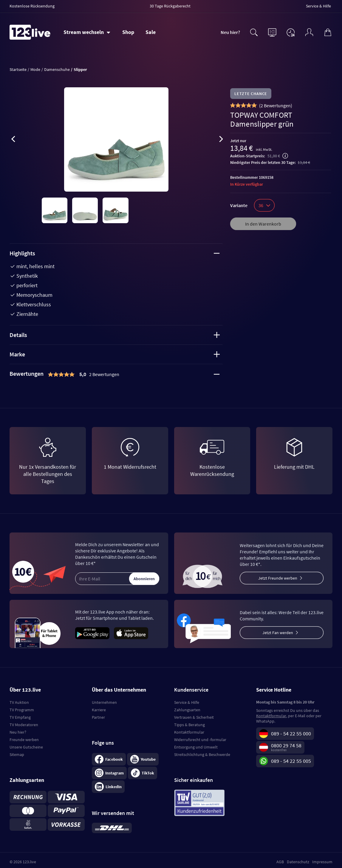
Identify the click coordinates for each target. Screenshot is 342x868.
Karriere (99, 710)
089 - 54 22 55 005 (291, 761)
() (276, 105)
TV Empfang (20, 717)
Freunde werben (24, 740)
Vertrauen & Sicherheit (194, 717)
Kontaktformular (189, 732)
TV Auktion (19, 702)
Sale (151, 32)
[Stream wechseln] (87, 32)
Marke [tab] (115, 354)
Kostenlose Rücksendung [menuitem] (32, 6)
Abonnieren (144, 579)
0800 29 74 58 (286, 745)
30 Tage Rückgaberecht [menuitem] (170, 6)
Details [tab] (115, 335)
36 (264, 205)
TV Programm (22, 710)
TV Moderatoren (24, 725)
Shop (128, 32)
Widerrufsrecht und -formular (200, 740)
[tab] (116, 374)
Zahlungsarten (187, 710)
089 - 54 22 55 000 (291, 733)
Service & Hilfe (187, 702)
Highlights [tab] (115, 253)
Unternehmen (104, 702)
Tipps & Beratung (189, 725)
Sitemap (17, 754)
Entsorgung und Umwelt (196, 747)
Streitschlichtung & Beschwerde (202, 754)
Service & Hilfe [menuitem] (318, 6)
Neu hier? (230, 32)
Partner (98, 717)
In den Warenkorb (263, 224)
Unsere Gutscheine (26, 747)
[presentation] (13, 140)
